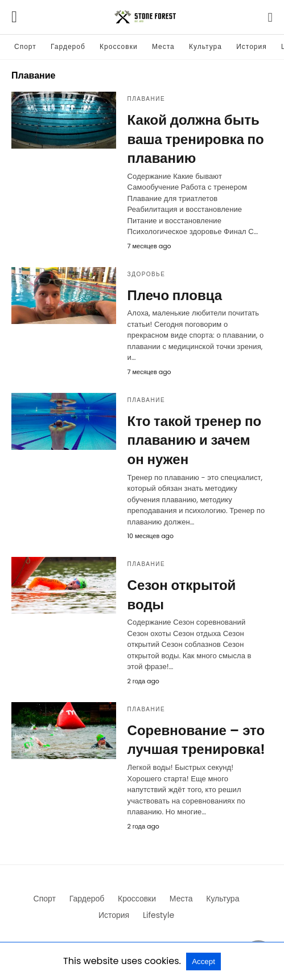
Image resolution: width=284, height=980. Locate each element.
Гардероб (68, 46)
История (252, 46)
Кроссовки (118, 46)
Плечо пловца (175, 295)
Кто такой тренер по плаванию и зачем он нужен (195, 440)
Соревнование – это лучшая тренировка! (196, 740)
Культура (205, 46)
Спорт (25, 46)
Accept (203, 961)
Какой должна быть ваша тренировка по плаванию (196, 139)
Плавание (147, 99)
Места (163, 46)
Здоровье (147, 274)
